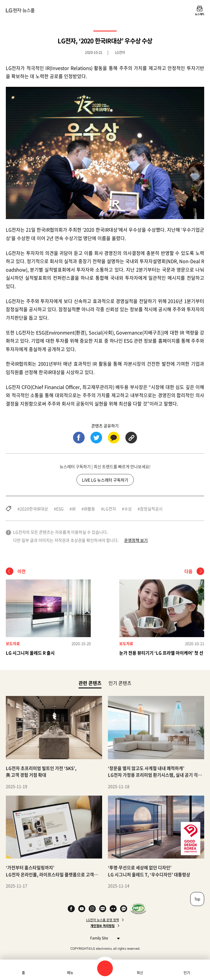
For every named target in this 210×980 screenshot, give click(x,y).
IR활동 (89, 509)
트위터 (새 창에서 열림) (96, 438)
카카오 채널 (124, 909)
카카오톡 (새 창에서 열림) (114, 438)
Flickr (113, 909)
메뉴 (70, 973)
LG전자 (110, 509)
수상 (128, 509)
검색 (105, 968)
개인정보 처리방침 (103, 926)
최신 (140, 973)
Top (197, 899)
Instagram (92, 909)
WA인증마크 (138, 909)
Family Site (103, 938)
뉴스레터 (200, 14)
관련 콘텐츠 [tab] (90, 683)
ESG (60, 509)
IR (74, 509)
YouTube (82, 909)
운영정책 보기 (136, 540)
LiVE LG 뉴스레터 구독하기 (105, 480)
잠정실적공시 (151, 509)
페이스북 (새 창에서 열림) (79, 438)
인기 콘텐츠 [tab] (120, 683)
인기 (187, 973)
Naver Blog (103, 909)
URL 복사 (131, 438)
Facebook (71, 909)
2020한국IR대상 (34, 509)
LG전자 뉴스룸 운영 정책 (103, 920)
